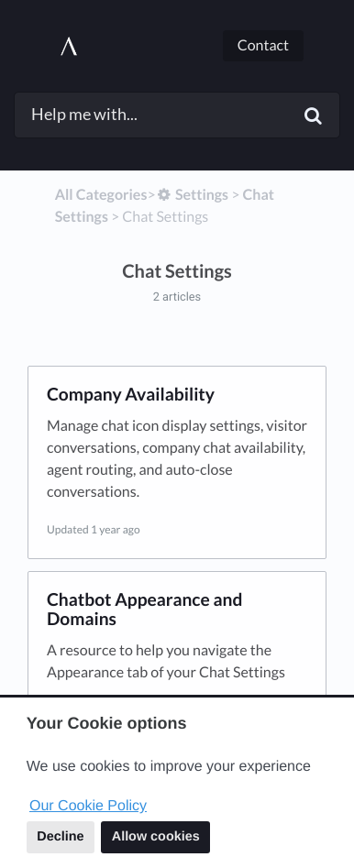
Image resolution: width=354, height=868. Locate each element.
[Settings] (192, 195)
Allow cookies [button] (156, 837)
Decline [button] (60, 837)
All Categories (101, 195)
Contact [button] (263, 45)
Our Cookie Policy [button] (88, 806)
